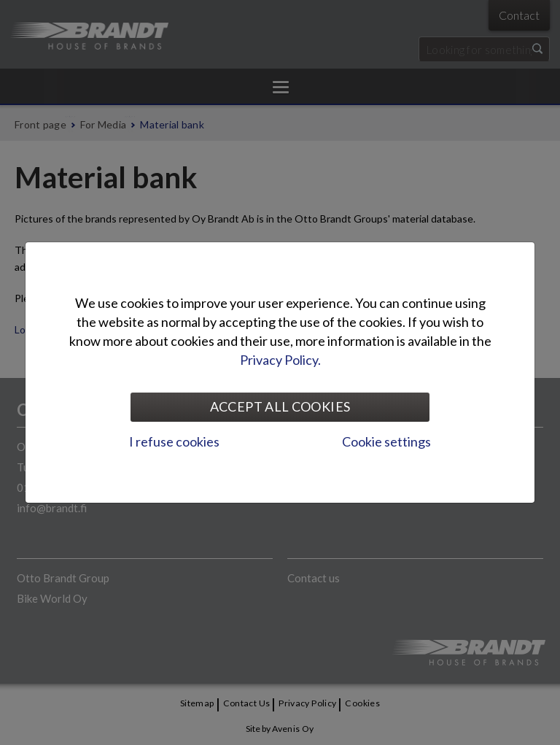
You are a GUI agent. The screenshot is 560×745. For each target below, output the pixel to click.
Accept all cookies (280, 406)
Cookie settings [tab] (386, 441)
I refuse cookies (174, 441)
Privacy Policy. (280, 360)
